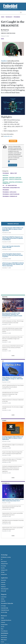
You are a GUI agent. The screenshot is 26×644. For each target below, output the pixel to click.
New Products (4, 635)
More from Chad (13, 165)
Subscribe (13, 141)
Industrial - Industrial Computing (12, 178)
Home (2, 17)
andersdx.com (8, 136)
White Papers (4, 640)
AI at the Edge (4, 612)
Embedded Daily (5, 608)
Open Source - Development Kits (11, 188)
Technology (9, 17)
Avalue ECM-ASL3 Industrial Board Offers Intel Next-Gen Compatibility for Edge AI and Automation (12, 339)
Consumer (3, 585)
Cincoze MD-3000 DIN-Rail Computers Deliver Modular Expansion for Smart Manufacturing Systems (12, 330)
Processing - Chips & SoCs (9, 192)
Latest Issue (4, 597)
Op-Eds (3, 627)
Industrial (6, 175)
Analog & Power (4, 564)
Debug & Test (14, 173)
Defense (3, 591)
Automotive (4, 580)
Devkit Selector (5, 633)
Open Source (4, 562)
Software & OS (4, 570)
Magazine (4, 594)
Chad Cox (6, 30)
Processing (17, 17)
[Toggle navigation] (21, 12)
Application (4, 578)
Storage (3, 572)
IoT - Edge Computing (11, 186)
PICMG (2, 618)
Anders (4, 61)
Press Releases (4, 631)
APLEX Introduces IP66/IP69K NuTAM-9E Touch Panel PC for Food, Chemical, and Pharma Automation (13, 348)
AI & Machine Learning (6, 557)
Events (3, 642)
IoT (3, 186)
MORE (13, 356)
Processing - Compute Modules (11, 194)
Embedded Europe (5, 610)
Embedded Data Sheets (6, 620)
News (2, 629)
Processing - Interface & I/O (10, 196)
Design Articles (4, 625)
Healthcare (3, 587)
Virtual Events (4, 638)
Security (3, 568)
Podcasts (3, 622)
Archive (3, 599)
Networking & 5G (5, 589)
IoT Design (3, 606)
